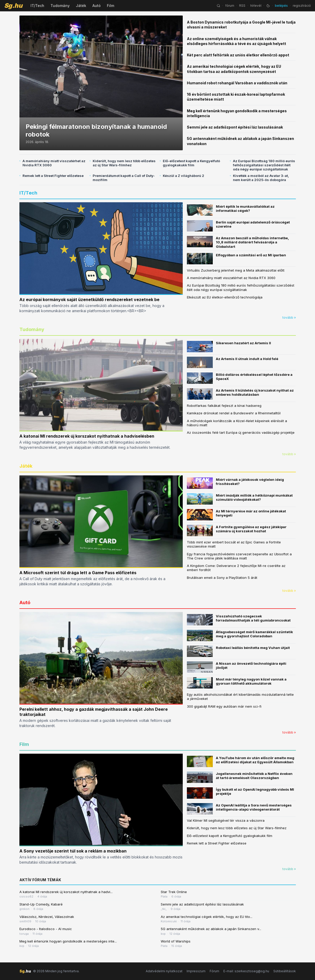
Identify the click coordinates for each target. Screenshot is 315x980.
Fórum (214, 971)
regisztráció (302, 6)
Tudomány (60, 6)
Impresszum (196, 971)
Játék (81, 6)
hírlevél (256, 6)
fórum (230, 6)
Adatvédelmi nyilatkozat (164, 971)
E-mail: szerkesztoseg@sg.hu (246, 971)
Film (111, 6)
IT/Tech (37, 6)
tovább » (289, 317)
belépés (281, 6)
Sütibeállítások (285, 971)
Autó (97, 6)
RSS (242, 6)
